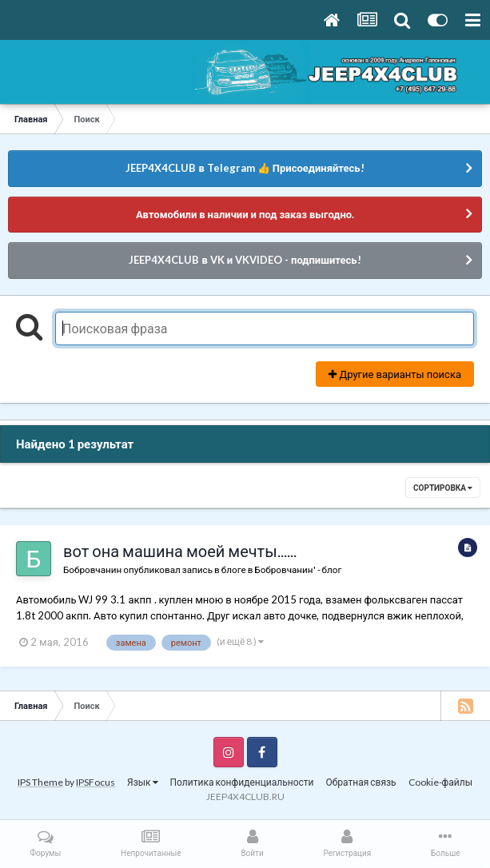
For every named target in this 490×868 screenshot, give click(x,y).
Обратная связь (361, 782)
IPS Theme (40, 782)
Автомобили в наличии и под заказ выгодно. (245, 214)
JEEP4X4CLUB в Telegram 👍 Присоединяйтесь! (245, 168)
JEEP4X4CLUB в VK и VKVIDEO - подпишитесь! (245, 260)
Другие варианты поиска (395, 374)
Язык (143, 782)
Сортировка (443, 488)
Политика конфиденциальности (242, 782)
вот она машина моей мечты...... (180, 551)
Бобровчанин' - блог (298, 569)
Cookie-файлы (440, 782)
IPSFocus (96, 782)
